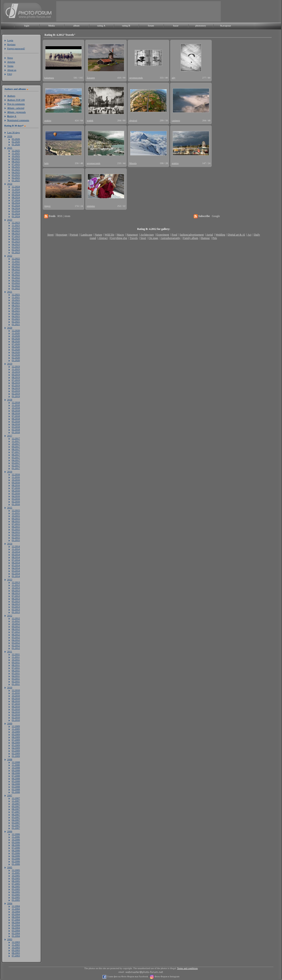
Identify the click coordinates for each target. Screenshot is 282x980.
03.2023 (16, 247)
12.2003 (16, 942)
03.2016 (16, 499)
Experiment (163, 235)
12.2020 (16, 330)
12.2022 (16, 258)
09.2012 (16, 626)
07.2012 (16, 632)
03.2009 (16, 751)
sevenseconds (136, 78)
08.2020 (16, 341)
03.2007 (16, 823)
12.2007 (16, 798)
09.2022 (16, 267)
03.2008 (16, 787)
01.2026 (16, 144)
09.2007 (16, 806)
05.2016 (16, 493)
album (76, 26)
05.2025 (16, 169)
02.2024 (16, 214)
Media (52, 26)
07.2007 (16, 812)
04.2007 (16, 820)
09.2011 (16, 662)
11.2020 (16, 333)
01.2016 (16, 504)
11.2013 (16, 585)
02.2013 (16, 609)
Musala (133, 163)
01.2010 (16, 720)
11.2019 (16, 369)
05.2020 (16, 349)
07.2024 (16, 200)
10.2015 (16, 516)
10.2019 (16, 372)
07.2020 (16, 344)
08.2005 (16, 881)
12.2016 (16, 474)
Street (50, 235)
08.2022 (16, 269)
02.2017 (16, 465)
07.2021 (16, 308)
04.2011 (16, 676)
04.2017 (16, 460)
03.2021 (16, 319)
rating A (101, 26)
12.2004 (16, 906)
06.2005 (16, 886)
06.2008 (16, 778)
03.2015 (16, 535)
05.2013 (16, 601)
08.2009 (16, 737)
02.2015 (16, 537)
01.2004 (16, 936)
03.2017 (16, 463)
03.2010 (16, 715)
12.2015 (16, 510)
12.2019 (16, 366)
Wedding (220, 235)
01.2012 (16, 648)
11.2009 (16, 729)
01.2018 (16, 432)
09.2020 (16, 339)
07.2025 (16, 164)
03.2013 (16, 607)
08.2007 (16, 809)
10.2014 (16, 552)
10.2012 (16, 624)
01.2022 (16, 288)
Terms (10, 66)
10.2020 (16, 336)
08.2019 (16, 377)
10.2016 (16, 480)
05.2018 (16, 421)
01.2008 (16, 792)
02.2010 (16, 717)
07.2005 (16, 884)
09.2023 (16, 231)
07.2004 (16, 920)
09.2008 (16, 770)
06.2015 (16, 527)
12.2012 (16, 618)
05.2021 (16, 313)
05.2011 (16, 673)
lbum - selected (16, 108)
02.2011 (16, 681)
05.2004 (16, 925)
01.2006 (16, 864)
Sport (143, 238)
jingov (47, 206)
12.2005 (16, 870)
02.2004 (16, 933)
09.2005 (16, 878)
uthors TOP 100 (16, 100)
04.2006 (16, 856)
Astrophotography (170, 238)
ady (174, 78)
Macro (120, 235)
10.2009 (16, 732)
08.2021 (16, 305)
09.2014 (16, 554)
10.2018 (16, 408)
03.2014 (16, 571)
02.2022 (16, 286)
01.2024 (16, 216)
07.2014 (16, 560)
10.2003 (16, 947)
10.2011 (16, 660)
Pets (215, 238)
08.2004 (16, 917)
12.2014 (16, 546)
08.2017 (16, 449)
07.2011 (16, 668)
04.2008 (16, 784)
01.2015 (16, 540)
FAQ (10, 74)
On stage (153, 238)
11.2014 (16, 549)
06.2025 (16, 167)
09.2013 (16, 590)
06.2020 (16, 347)
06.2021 (16, 311)
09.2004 (16, 914)
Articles (11, 62)
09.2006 (16, 842)
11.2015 (16, 513)
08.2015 (16, 521)
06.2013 (16, 598)
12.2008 (16, 762)
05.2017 (16, 457)
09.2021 (16, 303)
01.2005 (16, 900)
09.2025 (16, 159)
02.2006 (16, 861)
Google (216, 216)
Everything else (119, 238)
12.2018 (16, 402)
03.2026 (16, 139)
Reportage (62, 235)
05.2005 (16, 889)
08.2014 (16, 557)
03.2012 (16, 643)
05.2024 (16, 205)
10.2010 (16, 696)
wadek (90, 120)
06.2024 (16, 203)
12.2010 (16, 690)
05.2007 (16, 817)
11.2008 (16, 765)
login (27, 26)
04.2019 (16, 388)
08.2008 (16, 773)
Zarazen (91, 78)
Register (11, 44)
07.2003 (16, 956)
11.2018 (16, 405)
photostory (201, 26)
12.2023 (16, 222)
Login (10, 40)
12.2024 (16, 186)
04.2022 (16, 280)
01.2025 (16, 180)
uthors (11, 96)
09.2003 (16, 950)
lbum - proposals (16, 112)
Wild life (110, 235)
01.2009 (16, 756)
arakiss (48, 120)
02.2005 (16, 897)
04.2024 (16, 208)
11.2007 (16, 801)
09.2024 (16, 195)
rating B (126, 26)
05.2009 (16, 745)
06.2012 (16, 634)
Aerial (209, 235)
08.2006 (16, 845)
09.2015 (16, 518)
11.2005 (16, 873)
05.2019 (16, 385)
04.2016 (16, 496)
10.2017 (16, 444)
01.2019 (16, 396)
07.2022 (16, 272)
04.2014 (16, 568)
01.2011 (16, 684)
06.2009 (16, 742)
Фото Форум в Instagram (167, 976)
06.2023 (16, 239)
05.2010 (16, 709)
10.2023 (16, 228)
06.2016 (16, 491)
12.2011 (16, 654)
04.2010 (16, 712)
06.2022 (16, 275)
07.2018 (16, 416)
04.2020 (16, 352)
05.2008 (16, 781)
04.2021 (16, 316)
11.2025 (16, 153)
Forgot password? (16, 48)
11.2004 (16, 909)
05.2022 (16, 277)
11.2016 (16, 477)
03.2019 (16, 391)
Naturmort (132, 235)
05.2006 (16, 853)
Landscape (86, 235)
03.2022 (16, 283)
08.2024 (16, 197)
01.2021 (16, 324)
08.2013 (16, 593)
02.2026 (16, 142)
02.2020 (16, 358)
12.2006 (16, 834)
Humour (205, 238)
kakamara (49, 78)
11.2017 (16, 441)
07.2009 (16, 740)
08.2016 (16, 485)
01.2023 (16, 252)
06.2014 (16, 563)
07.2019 (16, 380)
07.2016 (16, 488)
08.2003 (16, 953)
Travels (134, 238)
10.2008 (16, 768)
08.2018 (16, 413)
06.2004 (16, 922)
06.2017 (16, 455)
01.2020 (16, 360)
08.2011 (16, 665)
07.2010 (16, 704)
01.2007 (16, 828)
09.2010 (16, 698)
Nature (99, 235)
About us (12, 70)
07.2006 (16, 848)
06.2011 (16, 670)
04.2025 (16, 172)
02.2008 (16, 789)
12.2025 (16, 150)
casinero (176, 120)
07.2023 (16, 236)
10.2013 (16, 588)
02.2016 (16, 501)
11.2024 (16, 189)
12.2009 (16, 726)
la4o (46, 163)
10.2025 (16, 156)
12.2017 (16, 438)
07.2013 (16, 596)
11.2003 (16, 945)
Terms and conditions (188, 968)
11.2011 (16, 657)
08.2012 (16, 629)
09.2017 (16, 446)
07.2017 (16, 452)
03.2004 (16, 930)
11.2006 (16, 837)
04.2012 (16, 640)
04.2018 (16, 424)
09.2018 (16, 410)
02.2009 (16, 753)
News (10, 58)
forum (151, 26)
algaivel (133, 120)
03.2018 (16, 427)
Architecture (147, 235)
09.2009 (16, 734)
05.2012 (16, 637)
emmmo (91, 206)
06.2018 (16, 419)
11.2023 (16, 225)
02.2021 (16, 322)
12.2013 (16, 582)
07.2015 (16, 524)
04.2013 (16, 604)
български (226, 26)
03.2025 (16, 175)
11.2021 (16, 297)
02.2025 (16, 178)
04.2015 (16, 532)
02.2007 (16, 825)
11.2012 (16, 621)
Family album (191, 238)
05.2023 (16, 241)
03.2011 (16, 679)
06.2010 (16, 706)
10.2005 (16, 875)
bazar (176, 26)
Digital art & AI (236, 235)
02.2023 (16, 250)
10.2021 (16, 300)
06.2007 (16, 814)
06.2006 (16, 850)
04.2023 (16, 244)
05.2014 (16, 565)
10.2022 (16, 264)
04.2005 (16, 892)
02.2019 (16, 393)
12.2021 (16, 294)
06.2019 (16, 383)
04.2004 (16, 928)
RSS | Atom (64, 216)
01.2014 (16, 576)
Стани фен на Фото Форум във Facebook (127, 976)
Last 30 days (14, 132)
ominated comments (18, 120)
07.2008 (16, 776)
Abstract (103, 238)
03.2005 (16, 894)
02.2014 (16, 573)
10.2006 (16, 839)
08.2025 (16, 161)
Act (249, 235)
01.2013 (16, 612)
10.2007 (16, 804)
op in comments (16, 104)
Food (175, 235)
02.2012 (16, 645)
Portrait (74, 235)
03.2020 (16, 355)
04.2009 (16, 748)
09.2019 (16, 374)
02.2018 (16, 429)
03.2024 (16, 211)
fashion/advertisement (192, 235)
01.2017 (16, 468)
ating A (12, 116)
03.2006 (16, 858)
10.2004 (16, 911)
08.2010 (16, 701)
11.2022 (16, 261)
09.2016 (16, 482)
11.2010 (16, 693)
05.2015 (16, 529)
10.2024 (16, 192)
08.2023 (16, 233)
